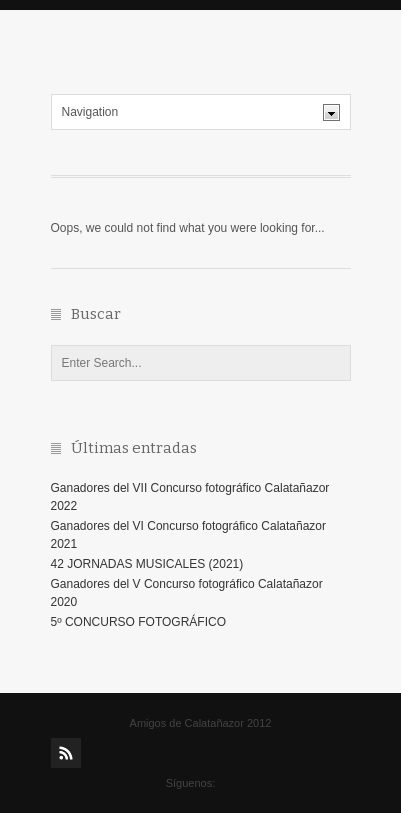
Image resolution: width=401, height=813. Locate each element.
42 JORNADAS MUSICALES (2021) (147, 564)
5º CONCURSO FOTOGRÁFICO (139, 622)
